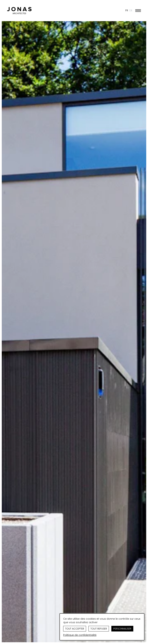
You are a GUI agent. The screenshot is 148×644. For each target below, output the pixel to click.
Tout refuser (99, 629)
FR (127, 10)
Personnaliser (122, 629)
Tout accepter (75, 629)
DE (131, 10)
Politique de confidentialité (80, 635)
